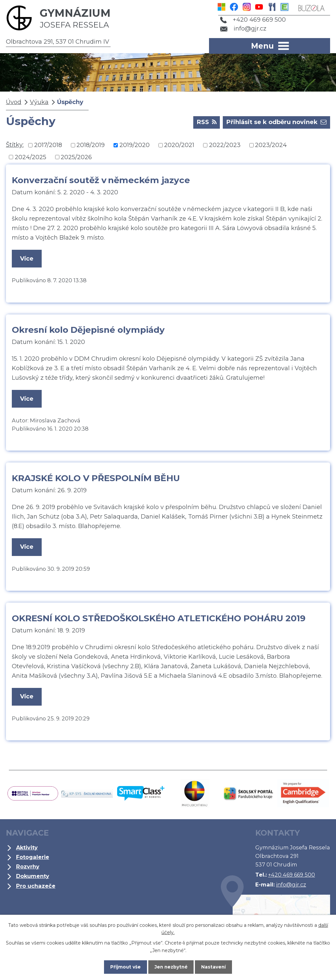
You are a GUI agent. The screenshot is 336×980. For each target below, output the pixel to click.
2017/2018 (48, 145)
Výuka (39, 102)
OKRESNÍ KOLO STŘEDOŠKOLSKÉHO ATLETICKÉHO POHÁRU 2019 (159, 620)
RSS (207, 122)
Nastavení (216, 967)
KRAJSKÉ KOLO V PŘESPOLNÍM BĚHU (96, 479)
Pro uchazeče (36, 888)
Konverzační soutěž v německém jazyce (101, 180)
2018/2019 (91, 145)
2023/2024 (271, 145)
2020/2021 (179, 145)
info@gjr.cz (242, 29)
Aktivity (27, 850)
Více (27, 259)
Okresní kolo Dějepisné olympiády (88, 330)
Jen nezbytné (171, 967)
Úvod (14, 102)
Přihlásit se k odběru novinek (276, 122)
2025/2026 (76, 157)
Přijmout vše (123, 967)
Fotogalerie (33, 859)
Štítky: (15, 145)
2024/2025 (31, 157)
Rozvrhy (28, 869)
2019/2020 (135, 145)
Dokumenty (33, 878)
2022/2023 (225, 145)
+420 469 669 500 (252, 20)
